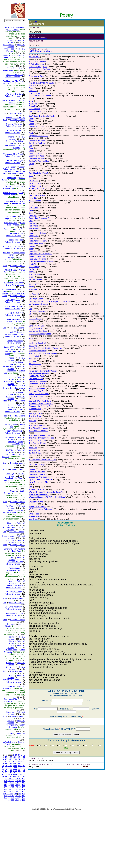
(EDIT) (33, 22)
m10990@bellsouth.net (38, 51)
